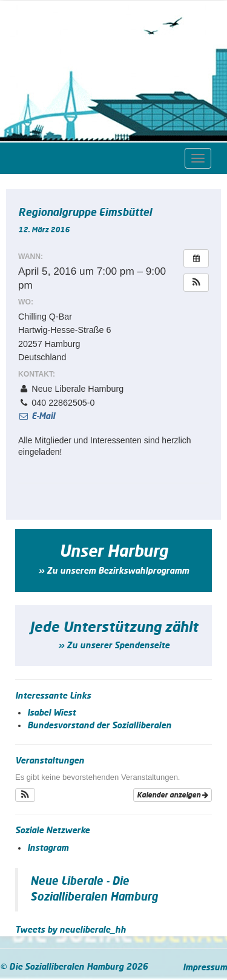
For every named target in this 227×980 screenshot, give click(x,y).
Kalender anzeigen (173, 795)
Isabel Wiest (51, 713)
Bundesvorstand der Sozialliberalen (99, 726)
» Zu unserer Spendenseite (114, 646)
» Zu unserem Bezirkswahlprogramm (113, 571)
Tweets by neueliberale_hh (71, 930)
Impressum (205, 968)
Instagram (48, 848)
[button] (196, 283)
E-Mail (37, 417)
